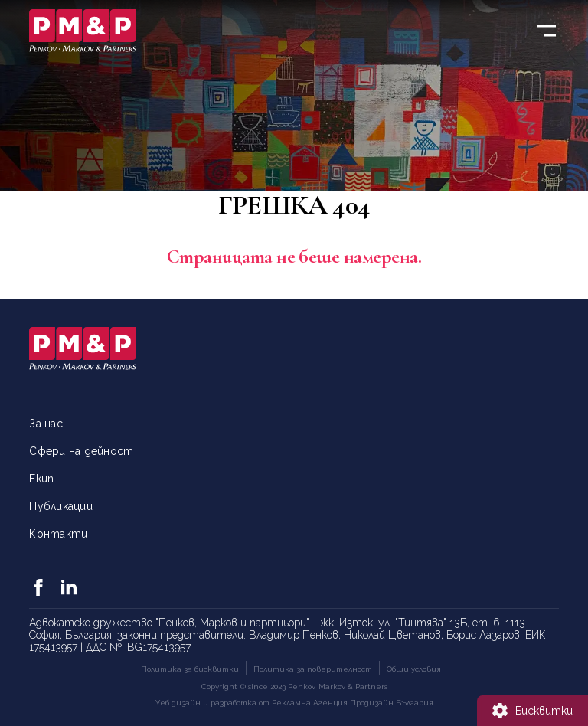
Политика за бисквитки (190, 669)
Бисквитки (544, 711)
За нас (46, 423)
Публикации (60, 506)
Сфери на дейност (81, 451)
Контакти (58, 534)
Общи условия (414, 669)
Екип (41, 479)
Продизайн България (392, 703)
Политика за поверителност (313, 669)
